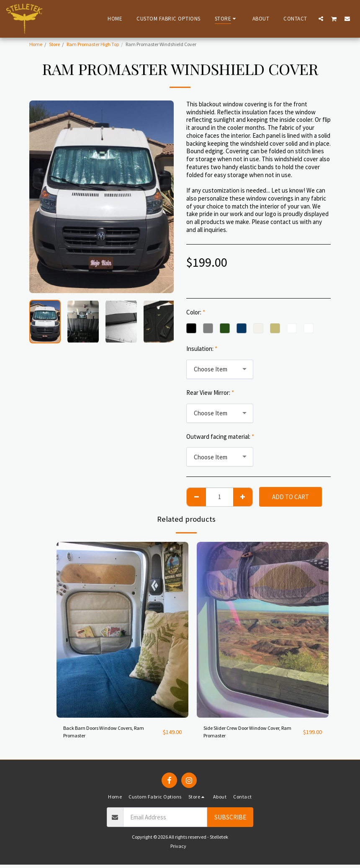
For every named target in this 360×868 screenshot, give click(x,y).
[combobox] (220, 369)
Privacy (178, 850)
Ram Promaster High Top (93, 44)
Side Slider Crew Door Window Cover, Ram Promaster (252, 734)
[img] (122, 630)
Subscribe (230, 820)
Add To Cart (291, 497)
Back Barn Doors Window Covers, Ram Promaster (107, 734)
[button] (321, 18)
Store (54, 44)
